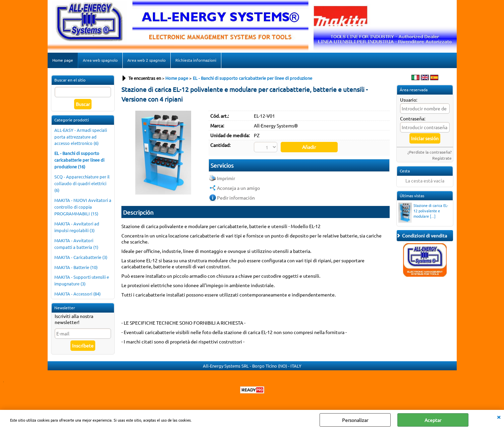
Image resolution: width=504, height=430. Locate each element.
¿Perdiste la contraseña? (430, 152)
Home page (63, 60)
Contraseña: (413, 118)
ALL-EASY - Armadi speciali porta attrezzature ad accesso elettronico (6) (81, 137)
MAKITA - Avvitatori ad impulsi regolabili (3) (77, 227)
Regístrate (442, 158)
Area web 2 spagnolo (147, 60)
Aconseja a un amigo (238, 188)
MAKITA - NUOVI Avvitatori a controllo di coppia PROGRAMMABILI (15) (83, 207)
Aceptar (433, 420)
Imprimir (226, 178)
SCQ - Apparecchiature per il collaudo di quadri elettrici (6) (82, 183)
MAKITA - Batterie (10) (76, 267)
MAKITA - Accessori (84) (77, 294)
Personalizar (355, 420)
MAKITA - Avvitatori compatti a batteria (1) (76, 244)
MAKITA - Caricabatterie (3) (81, 257)
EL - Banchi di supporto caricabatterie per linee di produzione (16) (79, 160)
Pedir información (236, 198)
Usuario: (409, 100)
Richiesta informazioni (196, 60)
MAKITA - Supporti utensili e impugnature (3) (82, 280)
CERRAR (499, 417)
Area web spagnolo (100, 60)
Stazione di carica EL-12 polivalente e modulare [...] (423, 211)
